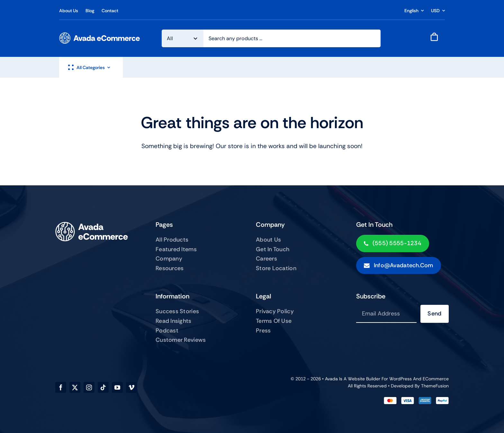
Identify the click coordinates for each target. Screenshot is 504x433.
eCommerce (436, 379)
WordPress (401, 379)
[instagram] (89, 387)
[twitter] (75, 387)
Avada (331, 379)
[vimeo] (131, 387)
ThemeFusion (435, 386)
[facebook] (61, 387)
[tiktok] (103, 387)
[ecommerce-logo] (100, 35)
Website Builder (364, 379)
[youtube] (117, 387)
